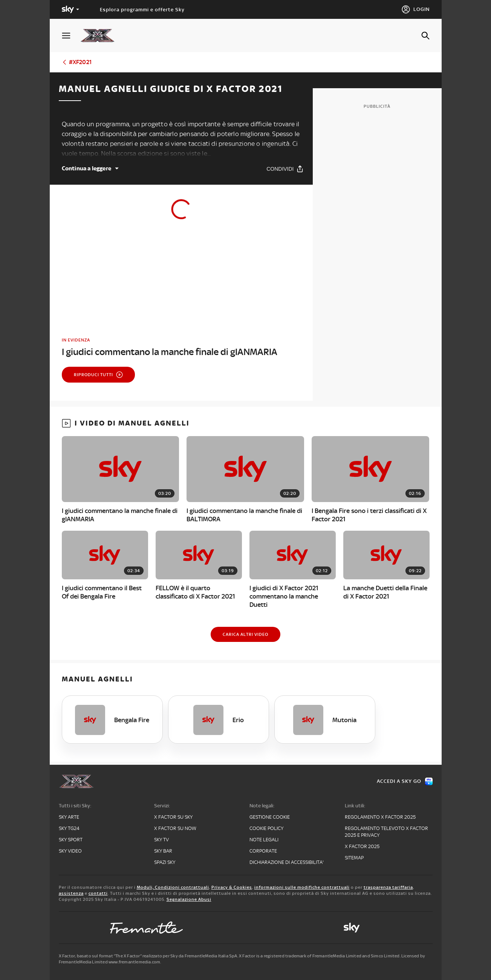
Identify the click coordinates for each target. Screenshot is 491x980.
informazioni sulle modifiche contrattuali (302, 887)
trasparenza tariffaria (388, 887)
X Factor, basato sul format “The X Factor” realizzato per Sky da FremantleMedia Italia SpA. (148, 956)
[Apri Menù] (71, 36)
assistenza (71, 893)
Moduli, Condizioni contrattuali (173, 887)
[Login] (415, 9)
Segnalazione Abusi (189, 899)
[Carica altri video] (245, 634)
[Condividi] (285, 169)
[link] (181, 347)
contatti (98, 893)
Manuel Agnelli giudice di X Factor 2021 (171, 89)
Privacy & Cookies (232, 887)
